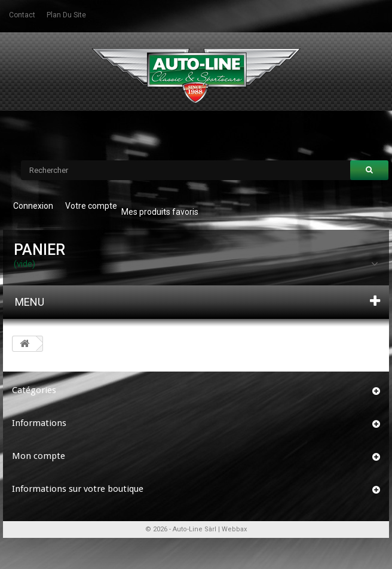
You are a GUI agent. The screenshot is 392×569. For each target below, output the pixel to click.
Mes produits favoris (160, 212)
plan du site (66, 15)
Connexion (33, 206)
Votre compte (91, 206)
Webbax (234, 529)
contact (22, 15)
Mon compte (39, 456)
